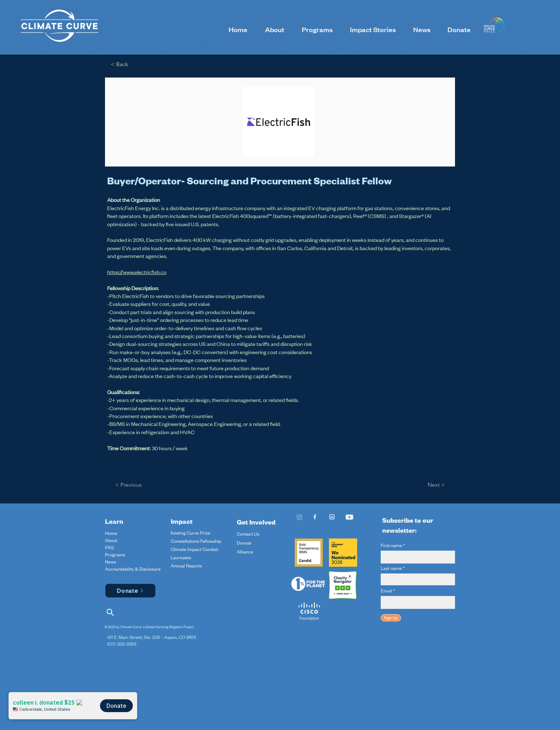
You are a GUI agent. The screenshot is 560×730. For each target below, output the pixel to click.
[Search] (110, 612)
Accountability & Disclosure (122, 569)
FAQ (109, 547)
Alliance (245, 552)
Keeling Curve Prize (191, 533)
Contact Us (248, 534)
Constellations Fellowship (196, 541)
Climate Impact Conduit (194, 549)
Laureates (181, 557)
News (111, 562)
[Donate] (130, 591)
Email (386, 591)
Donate (244, 543)
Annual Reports (186, 566)
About (111, 540)
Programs (115, 555)
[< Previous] (130, 485)
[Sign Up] (391, 618)
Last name (391, 568)
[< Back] (122, 64)
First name (391, 545)
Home (111, 533)
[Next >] (435, 485)
